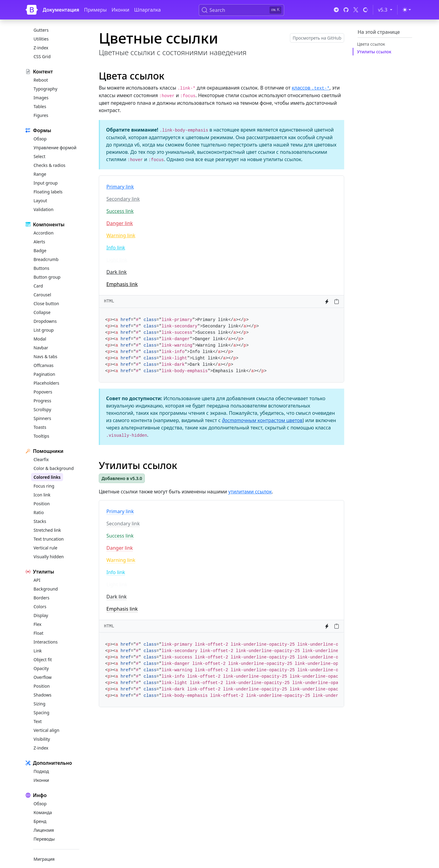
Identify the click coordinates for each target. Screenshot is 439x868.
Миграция (44, 859)
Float (38, 633)
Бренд (40, 821)
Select (39, 156)
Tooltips (41, 436)
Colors (40, 607)
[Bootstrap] (32, 10)
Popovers (43, 392)
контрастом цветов (262, 420)
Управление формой (55, 148)
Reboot (41, 80)
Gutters (41, 30)
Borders (41, 598)
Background (46, 589)
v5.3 (386, 9)
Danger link (120, 223)
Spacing (41, 713)
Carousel (42, 295)
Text (38, 721)
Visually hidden (49, 557)
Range (40, 174)
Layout (40, 201)
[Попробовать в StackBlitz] (327, 302)
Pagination (44, 374)
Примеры (95, 10)
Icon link (42, 495)
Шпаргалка (147, 10)
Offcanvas (43, 365)
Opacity (41, 668)
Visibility (42, 739)
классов (311, 88)
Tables (40, 106)
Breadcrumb (46, 259)
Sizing (39, 704)
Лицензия (44, 830)
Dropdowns (45, 321)
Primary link (120, 187)
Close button (46, 303)
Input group (46, 183)
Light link (117, 260)
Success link (120, 211)
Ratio (39, 512)
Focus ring (44, 486)
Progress (42, 401)
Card (38, 286)
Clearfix (41, 459)
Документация (61, 10)
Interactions (46, 642)
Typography (45, 89)
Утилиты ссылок (374, 52)
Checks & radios (50, 165)
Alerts (39, 242)
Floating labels (48, 192)
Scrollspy (42, 409)
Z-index (41, 48)
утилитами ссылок (250, 492)
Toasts (40, 427)
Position (42, 504)
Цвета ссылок (371, 44)
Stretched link (47, 530)
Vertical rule (45, 548)
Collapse (42, 312)
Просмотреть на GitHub (317, 38)
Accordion (44, 233)
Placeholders (46, 383)
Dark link (117, 272)
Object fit (43, 660)
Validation (43, 209)
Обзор (40, 139)
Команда (43, 812)
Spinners (42, 418)
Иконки (120, 10)
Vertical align (46, 730)
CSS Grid (42, 56)
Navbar (41, 348)
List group (44, 330)
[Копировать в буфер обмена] (337, 302)
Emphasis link (122, 284)
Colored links (47, 477)
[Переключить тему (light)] (407, 10)
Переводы (44, 839)
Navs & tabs (45, 356)
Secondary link (123, 199)
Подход (41, 771)
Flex (37, 624)
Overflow (43, 677)
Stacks (40, 521)
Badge (40, 251)
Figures (41, 115)
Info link (116, 248)
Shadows (43, 695)
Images (41, 98)
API (37, 580)
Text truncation (49, 539)
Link (38, 651)
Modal (40, 339)
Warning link (121, 235)
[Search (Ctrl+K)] (241, 10)
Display (41, 615)
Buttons (41, 268)
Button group (47, 277)
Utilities (41, 39)
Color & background (54, 468)
